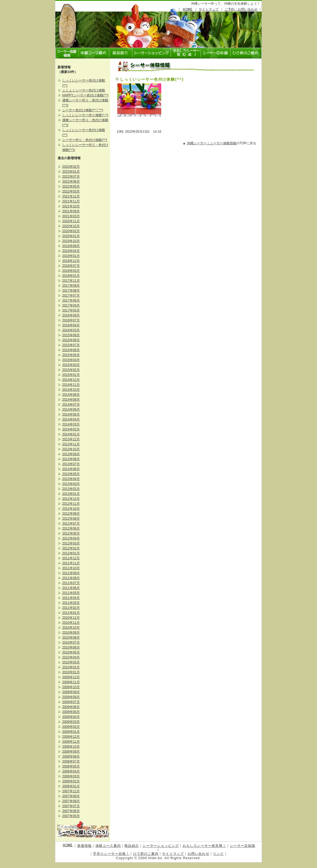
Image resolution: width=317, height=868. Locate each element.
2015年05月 (71, 355)
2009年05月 (71, 712)
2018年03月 (71, 271)
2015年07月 (71, 345)
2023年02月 (71, 167)
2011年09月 (71, 573)
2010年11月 (71, 623)
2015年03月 (71, 365)
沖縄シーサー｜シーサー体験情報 (212, 143)
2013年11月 (71, 444)
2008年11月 (71, 742)
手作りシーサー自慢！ (111, 854)
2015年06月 (71, 350)
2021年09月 (71, 211)
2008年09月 (71, 752)
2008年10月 (71, 747)
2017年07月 (71, 295)
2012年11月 (71, 504)
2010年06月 (71, 647)
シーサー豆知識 (242, 846)
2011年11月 (71, 563)
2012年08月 (71, 519)
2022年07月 (71, 177)
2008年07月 (71, 761)
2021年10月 (71, 206)
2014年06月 (71, 409)
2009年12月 (71, 677)
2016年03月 (71, 330)
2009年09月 (71, 692)
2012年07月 (71, 523)
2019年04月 (71, 251)
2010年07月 (71, 642)
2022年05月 (71, 186)
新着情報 (85, 846)
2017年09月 (71, 286)
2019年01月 (71, 256)
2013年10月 (71, 449)
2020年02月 (71, 231)
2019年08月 (71, 246)
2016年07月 (71, 320)
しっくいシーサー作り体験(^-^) (85, 115)
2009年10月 (71, 687)
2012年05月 (71, 533)
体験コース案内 (108, 846)
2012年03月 (71, 543)
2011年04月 (71, 598)
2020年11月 (71, 221)
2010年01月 (71, 672)
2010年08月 (71, 638)
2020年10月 (71, 226)
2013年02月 (71, 489)
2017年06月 (71, 300)
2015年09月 (71, 335)
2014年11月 (71, 385)
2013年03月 (71, 484)
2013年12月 (71, 439)
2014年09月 (71, 395)
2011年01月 (71, 613)
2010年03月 (71, 662)
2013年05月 (71, 474)
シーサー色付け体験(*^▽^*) (83, 110)
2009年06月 (71, 707)
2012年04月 (71, 538)
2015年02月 (71, 370)
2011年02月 (71, 608)
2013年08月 (71, 459)
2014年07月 (71, 405)
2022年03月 (71, 191)
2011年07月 (71, 583)
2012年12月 (71, 499)
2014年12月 (71, 380)
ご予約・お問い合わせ (241, 9)
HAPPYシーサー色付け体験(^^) (85, 95)
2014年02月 (71, 429)
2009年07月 (71, 702)
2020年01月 (71, 236)
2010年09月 (71, 633)
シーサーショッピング (161, 846)
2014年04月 (71, 419)
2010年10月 (71, 628)
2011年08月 (71, 578)
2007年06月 (71, 811)
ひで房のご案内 (146, 854)
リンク (218, 854)
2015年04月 (71, 360)
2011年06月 (71, 588)
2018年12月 (71, 261)
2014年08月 (71, 400)
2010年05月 (71, 652)
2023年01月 (71, 172)
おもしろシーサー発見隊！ (204, 846)
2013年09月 (71, 454)
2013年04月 (71, 479)
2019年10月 (71, 241)
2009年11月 (71, 682)
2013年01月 (71, 494)
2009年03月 (71, 722)
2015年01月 (71, 375)
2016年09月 (71, 315)
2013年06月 (71, 469)
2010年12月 (71, 618)
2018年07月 (71, 266)
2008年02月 (71, 781)
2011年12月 (71, 558)
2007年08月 (71, 801)
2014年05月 (71, 414)
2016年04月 (71, 325)
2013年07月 (71, 464)
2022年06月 (71, 181)
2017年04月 (71, 305)
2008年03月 (71, 776)
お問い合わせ (199, 854)
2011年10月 (71, 568)
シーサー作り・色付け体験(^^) (85, 140)
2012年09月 (71, 514)
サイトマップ (209, 9)
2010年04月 (71, 657)
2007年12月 (71, 791)
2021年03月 (71, 216)
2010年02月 (71, 667)
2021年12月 (71, 196)
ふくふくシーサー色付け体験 (84, 90)
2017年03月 (71, 310)
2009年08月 (71, 697)
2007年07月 (71, 806)
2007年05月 (71, 816)
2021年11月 (71, 201)
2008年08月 (71, 756)
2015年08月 (71, 340)
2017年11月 (71, 281)
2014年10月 (71, 390)
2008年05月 (71, 766)
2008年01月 (71, 786)
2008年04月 (71, 771)
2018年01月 (71, 276)
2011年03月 (71, 603)
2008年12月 (71, 737)
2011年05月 (71, 593)
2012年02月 (71, 548)
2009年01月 (71, 732)
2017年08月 (71, 291)
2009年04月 (71, 717)
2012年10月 (71, 509)
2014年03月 (71, 424)
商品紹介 (132, 846)
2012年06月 (71, 528)
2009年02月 (71, 727)
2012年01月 (71, 553)
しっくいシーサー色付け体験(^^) (152, 79)
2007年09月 (71, 796)
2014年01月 (71, 434)
